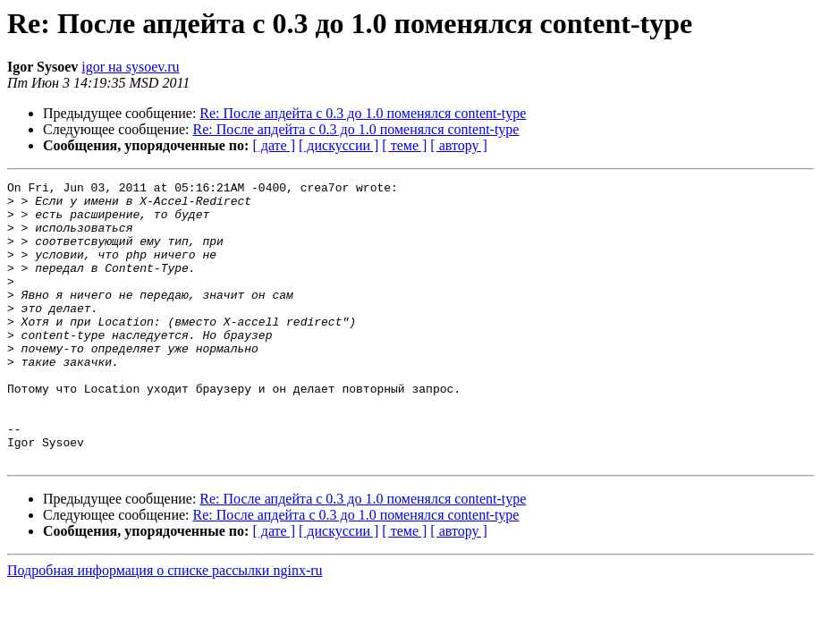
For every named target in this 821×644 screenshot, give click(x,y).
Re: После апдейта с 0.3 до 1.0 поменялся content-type (363, 113)
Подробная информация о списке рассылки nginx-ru (165, 627)
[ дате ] (274, 145)
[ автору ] (458, 145)
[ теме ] (404, 145)
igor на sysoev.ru (130, 67)
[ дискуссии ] (339, 145)
